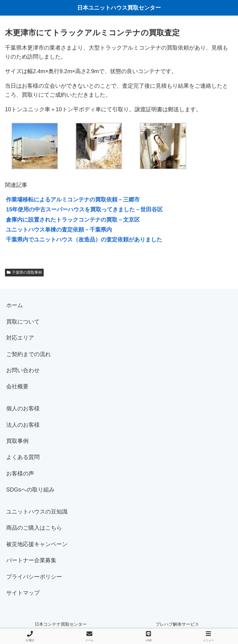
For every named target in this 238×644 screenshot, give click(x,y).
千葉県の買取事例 (24, 272)
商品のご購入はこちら (34, 528)
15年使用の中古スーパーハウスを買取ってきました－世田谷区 (84, 210)
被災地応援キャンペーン (37, 544)
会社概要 (17, 386)
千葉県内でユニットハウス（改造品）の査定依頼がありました (84, 240)
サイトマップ (23, 593)
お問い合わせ (23, 370)
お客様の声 (20, 474)
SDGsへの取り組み (30, 490)
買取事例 (17, 441)
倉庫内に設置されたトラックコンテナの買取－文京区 (73, 220)
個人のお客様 (23, 408)
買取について (23, 322)
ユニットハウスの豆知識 (37, 512)
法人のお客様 (23, 425)
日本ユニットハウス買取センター (119, 8)
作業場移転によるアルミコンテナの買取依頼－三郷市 (73, 200)
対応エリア (20, 338)
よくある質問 (23, 457)
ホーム (15, 305)
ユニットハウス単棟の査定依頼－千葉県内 (59, 230)
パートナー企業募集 (31, 560)
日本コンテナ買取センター (61, 624)
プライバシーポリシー (34, 577)
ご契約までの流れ (29, 354)
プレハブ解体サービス (177, 624)
